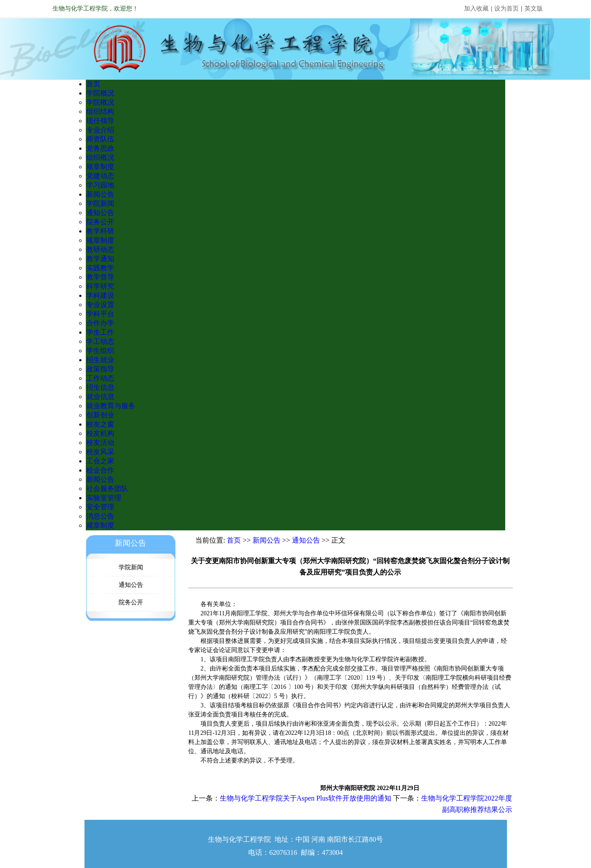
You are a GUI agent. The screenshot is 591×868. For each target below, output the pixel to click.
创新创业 (100, 415)
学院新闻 (100, 203)
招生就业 (100, 360)
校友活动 (100, 443)
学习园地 (100, 185)
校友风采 (100, 452)
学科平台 (100, 314)
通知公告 (100, 213)
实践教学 (100, 268)
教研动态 (100, 249)
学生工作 (100, 332)
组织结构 (100, 111)
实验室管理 (104, 498)
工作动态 (100, 378)
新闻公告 (100, 194)
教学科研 (100, 231)
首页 (93, 84)
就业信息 (100, 397)
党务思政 (100, 148)
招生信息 (100, 387)
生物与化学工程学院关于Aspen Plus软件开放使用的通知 (306, 798)
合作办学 (100, 323)
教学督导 (100, 277)
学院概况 (100, 93)
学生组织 (100, 351)
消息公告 (100, 516)
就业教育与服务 (111, 406)
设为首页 (507, 9)
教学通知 (100, 259)
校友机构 (100, 433)
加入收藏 (476, 9)
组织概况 (100, 157)
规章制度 (100, 167)
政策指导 (100, 369)
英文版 (534, 9)
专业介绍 (100, 130)
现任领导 (100, 121)
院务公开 (100, 222)
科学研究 (100, 286)
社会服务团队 (107, 489)
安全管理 (100, 507)
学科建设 (100, 295)
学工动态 (100, 341)
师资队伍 (100, 139)
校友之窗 (100, 424)
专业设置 (100, 305)
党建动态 (100, 176)
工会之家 (100, 461)
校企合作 (100, 470)
